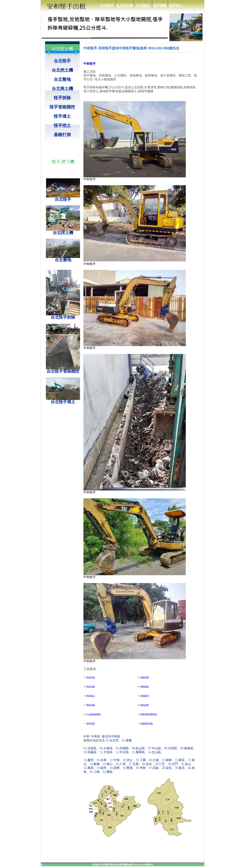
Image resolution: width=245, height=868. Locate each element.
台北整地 (143, 6)
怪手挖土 (176, 6)
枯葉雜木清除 (147, 723)
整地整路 (145, 687)
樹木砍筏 (91, 677)
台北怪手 (107, 6)
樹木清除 (91, 687)
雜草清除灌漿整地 (149, 714)
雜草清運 (91, 705)
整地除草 (145, 696)
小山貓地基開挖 (94, 714)
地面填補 (145, 677)
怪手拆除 (160, 6)
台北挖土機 (124, 6)
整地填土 (91, 696)
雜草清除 (91, 723)
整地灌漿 (145, 705)
